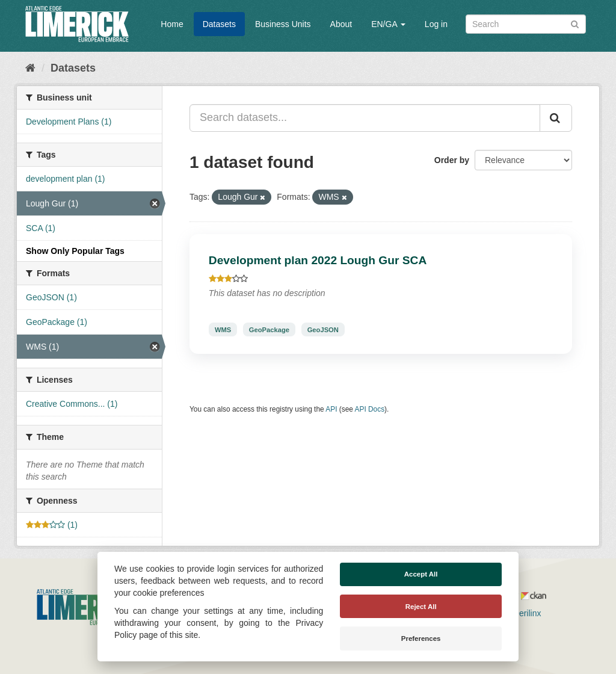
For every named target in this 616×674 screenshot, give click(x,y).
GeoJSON (323, 329)
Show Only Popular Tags (75, 251)
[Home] (30, 68)
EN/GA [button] (388, 24)
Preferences (421, 638)
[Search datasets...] (365, 118)
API (331, 409)
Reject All (421, 607)
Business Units (283, 24)
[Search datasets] (526, 24)
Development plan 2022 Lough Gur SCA (318, 260)
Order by (452, 160)
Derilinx (522, 613)
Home (172, 24)
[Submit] (575, 23)
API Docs (370, 409)
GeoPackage (269, 329)
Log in (436, 24)
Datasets (219, 24)
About (341, 24)
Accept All (421, 574)
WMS (223, 329)
